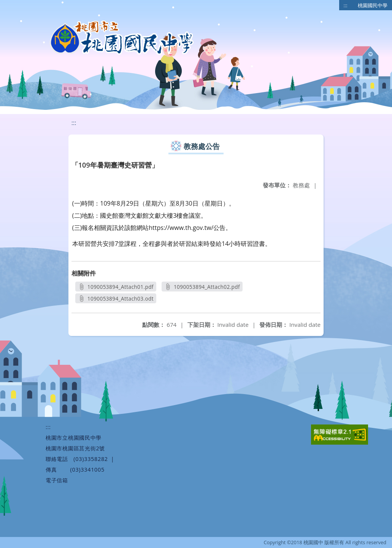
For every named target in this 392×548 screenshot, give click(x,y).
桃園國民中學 (373, 5)
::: (346, 5)
